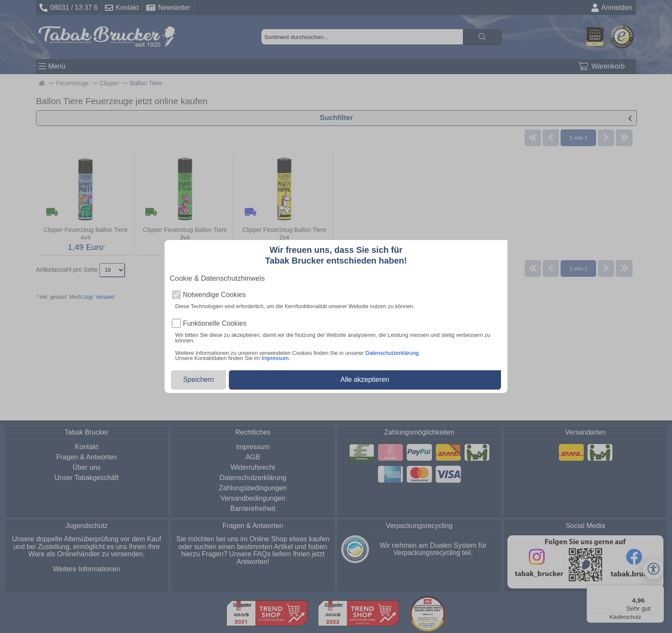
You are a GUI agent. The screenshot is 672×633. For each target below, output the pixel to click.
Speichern (198, 379)
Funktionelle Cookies (215, 324)
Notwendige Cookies (214, 295)
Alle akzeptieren (365, 379)
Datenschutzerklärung (392, 353)
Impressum (275, 358)
